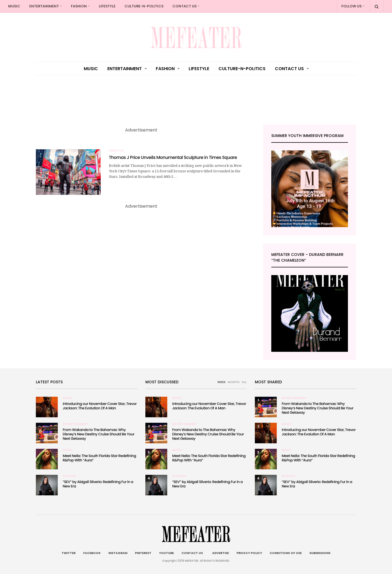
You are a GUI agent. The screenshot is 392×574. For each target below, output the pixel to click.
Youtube (166, 553)
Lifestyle (107, 6)
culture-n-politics (144, 6)
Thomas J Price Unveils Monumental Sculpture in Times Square (173, 157)
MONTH (234, 382)
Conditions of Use (286, 553)
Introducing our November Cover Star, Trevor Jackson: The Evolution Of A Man (100, 406)
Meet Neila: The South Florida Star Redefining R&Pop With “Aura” (99, 458)
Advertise (220, 553)
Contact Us (185, 6)
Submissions (320, 553)
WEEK (221, 382)
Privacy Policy (249, 553)
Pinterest (143, 553)
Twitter (69, 553)
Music (14, 6)
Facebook (92, 553)
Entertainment (44, 6)
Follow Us (351, 6)
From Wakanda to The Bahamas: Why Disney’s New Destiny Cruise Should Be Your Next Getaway (99, 434)
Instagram (118, 553)
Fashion (79, 6)
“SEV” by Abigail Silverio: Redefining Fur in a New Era (98, 484)
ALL (244, 382)
